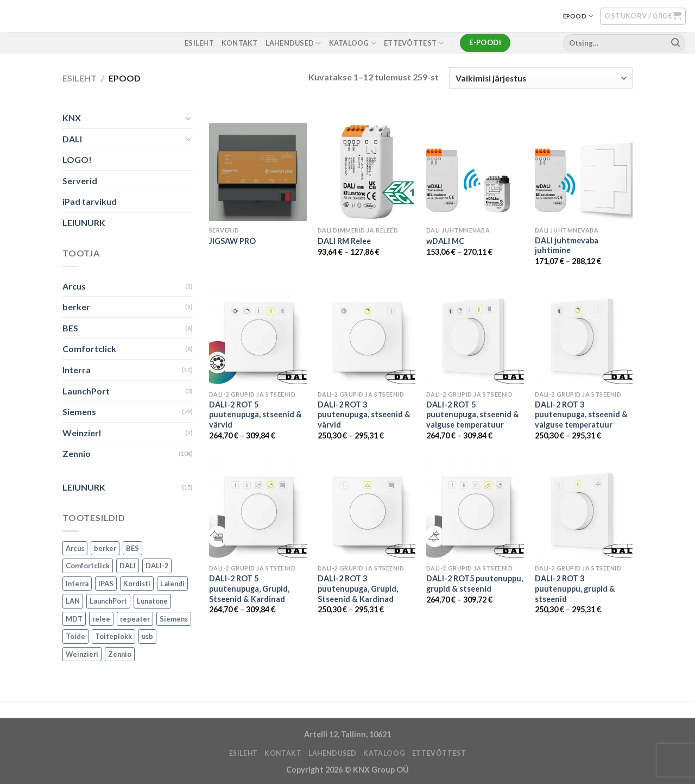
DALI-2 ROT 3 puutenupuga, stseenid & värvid (364, 415)
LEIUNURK (84, 222)
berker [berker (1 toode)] (105, 548)
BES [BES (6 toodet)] (132, 548)
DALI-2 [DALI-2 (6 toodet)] (157, 566)
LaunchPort (86, 391)
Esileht (80, 78)
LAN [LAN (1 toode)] (73, 601)
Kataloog (353, 43)
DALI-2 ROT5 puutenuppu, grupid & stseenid (475, 584)
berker (76, 307)
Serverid (80, 181)
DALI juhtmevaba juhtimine (567, 246)
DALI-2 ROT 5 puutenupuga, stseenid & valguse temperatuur (473, 415)
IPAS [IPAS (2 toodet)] (106, 584)
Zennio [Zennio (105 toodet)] (120, 654)
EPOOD (579, 16)
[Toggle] (188, 118)
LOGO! (77, 160)
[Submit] (675, 43)
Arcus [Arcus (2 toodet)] (75, 548)
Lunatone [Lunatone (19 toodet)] (152, 601)
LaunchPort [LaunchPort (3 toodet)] (108, 601)
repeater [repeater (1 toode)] (135, 619)
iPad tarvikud (90, 202)
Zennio (77, 454)
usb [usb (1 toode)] (147, 637)
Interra (77, 370)
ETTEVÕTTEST (414, 43)
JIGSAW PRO (232, 241)
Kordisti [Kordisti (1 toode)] (137, 584)
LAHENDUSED (293, 43)
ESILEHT (199, 43)
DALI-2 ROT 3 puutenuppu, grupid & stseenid (575, 588)
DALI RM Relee (344, 241)
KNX (72, 118)
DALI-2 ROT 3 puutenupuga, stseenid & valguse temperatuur (581, 415)
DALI (72, 139)
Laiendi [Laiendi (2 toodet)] (172, 584)
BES (70, 328)
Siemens (79, 412)
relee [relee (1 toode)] (101, 619)
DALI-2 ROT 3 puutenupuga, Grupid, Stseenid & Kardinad (358, 588)
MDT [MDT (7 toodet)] (74, 619)
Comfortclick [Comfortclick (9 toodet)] (88, 566)
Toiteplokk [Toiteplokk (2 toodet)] (113, 637)
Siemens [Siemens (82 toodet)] (174, 619)
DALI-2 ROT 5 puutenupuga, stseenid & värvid (255, 415)
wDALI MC (445, 241)
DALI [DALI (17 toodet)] (128, 566)
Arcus (74, 286)
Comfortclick (89, 349)
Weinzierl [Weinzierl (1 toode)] (82, 654)
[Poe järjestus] (541, 78)
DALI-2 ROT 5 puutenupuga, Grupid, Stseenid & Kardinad (249, 588)
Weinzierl (82, 433)
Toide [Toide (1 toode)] (75, 637)
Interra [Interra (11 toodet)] (77, 584)
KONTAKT (240, 43)
